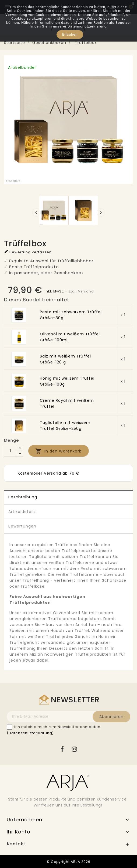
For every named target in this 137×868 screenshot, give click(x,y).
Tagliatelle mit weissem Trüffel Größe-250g (65, 426)
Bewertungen (22, 526)
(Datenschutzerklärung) (30, 733)
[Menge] (10, 451)
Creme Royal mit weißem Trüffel (67, 403)
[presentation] (36, 212)
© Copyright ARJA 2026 (68, 862)
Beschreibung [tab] (23, 497)
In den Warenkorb (59, 451)
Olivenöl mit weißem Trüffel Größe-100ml (70, 337)
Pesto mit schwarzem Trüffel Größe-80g (71, 315)
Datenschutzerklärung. (88, 26)
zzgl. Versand (81, 291)
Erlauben (70, 34)
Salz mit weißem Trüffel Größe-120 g (65, 359)
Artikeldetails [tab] (22, 512)
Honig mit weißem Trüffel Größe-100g (67, 381)
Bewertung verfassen (28, 252)
